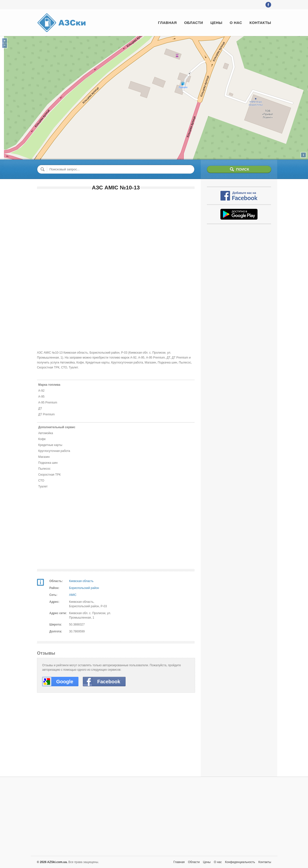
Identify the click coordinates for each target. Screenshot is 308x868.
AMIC (73, 595)
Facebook (109, 682)
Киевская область (81, 581)
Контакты (260, 23)
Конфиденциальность (240, 862)
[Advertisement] (116, 231)
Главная (167, 23)
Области (194, 23)
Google (65, 682)
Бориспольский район (84, 588)
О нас (236, 23)
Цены (216, 23)
